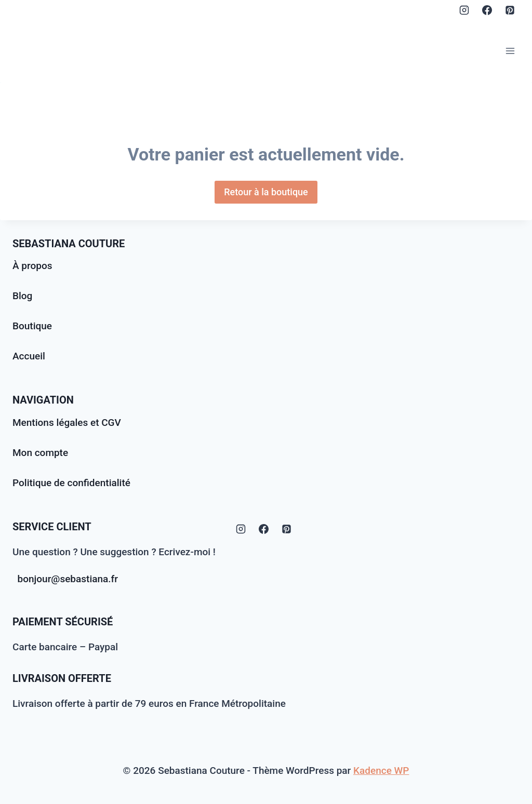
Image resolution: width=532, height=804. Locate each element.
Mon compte (40, 453)
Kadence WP (381, 770)
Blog (22, 296)
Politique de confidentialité (71, 483)
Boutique (32, 326)
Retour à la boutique (266, 192)
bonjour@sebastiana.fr (68, 579)
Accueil (29, 356)
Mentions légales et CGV (67, 423)
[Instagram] (464, 10)
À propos (32, 266)
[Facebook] (487, 10)
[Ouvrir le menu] (510, 51)
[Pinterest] (510, 10)
